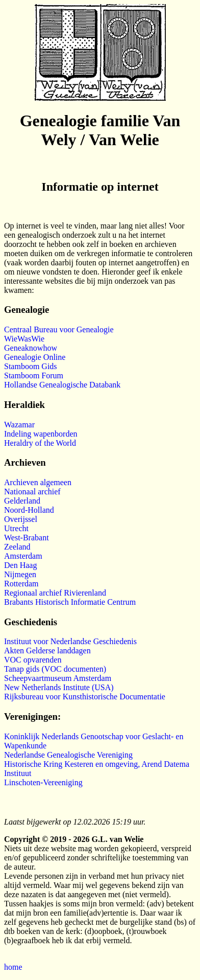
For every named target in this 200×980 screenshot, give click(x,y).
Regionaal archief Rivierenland (55, 593)
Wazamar (19, 425)
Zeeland (17, 547)
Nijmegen (20, 574)
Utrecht (16, 528)
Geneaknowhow (31, 348)
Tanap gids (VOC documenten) (55, 669)
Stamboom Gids (31, 366)
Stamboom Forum (34, 375)
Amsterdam (23, 556)
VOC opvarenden (33, 660)
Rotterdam (21, 584)
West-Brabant (27, 538)
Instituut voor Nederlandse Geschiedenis (70, 641)
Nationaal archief (32, 492)
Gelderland (22, 501)
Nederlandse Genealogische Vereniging (68, 755)
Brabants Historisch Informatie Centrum (70, 602)
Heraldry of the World (40, 443)
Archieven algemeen (38, 482)
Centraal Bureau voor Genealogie (59, 329)
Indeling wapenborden (41, 434)
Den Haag (20, 565)
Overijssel (21, 519)
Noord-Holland (29, 510)
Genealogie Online (35, 357)
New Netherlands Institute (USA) (59, 687)
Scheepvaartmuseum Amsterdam (58, 678)
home (13, 967)
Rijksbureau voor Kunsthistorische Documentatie (85, 697)
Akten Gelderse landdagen (47, 651)
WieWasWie (24, 339)
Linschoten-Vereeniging (43, 782)
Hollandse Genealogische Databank (62, 385)
